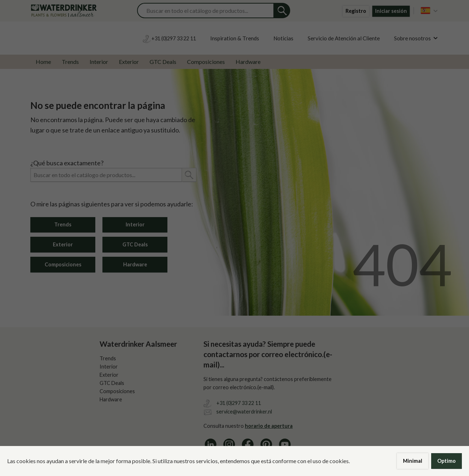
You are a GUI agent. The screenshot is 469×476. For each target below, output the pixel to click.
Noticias (283, 38)
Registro (356, 11)
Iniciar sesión (391, 11)
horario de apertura (269, 426)
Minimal (413, 461)
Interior (99, 62)
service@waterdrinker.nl (244, 412)
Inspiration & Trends (235, 38)
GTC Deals (163, 62)
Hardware (248, 62)
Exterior (129, 62)
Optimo (447, 461)
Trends (70, 62)
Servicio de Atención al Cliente (344, 38)
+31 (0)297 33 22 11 (239, 403)
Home (43, 62)
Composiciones (206, 62)
